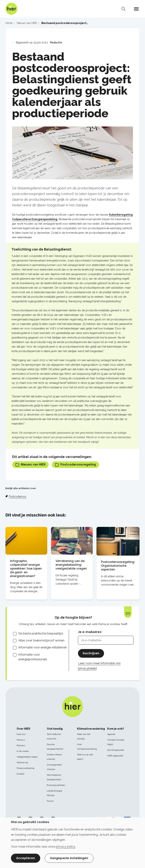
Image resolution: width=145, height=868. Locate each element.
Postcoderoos (18, 496)
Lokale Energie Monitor (54, 793)
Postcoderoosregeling (76, 465)
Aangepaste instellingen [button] (69, 858)
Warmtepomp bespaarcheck (54, 777)
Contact (20, 774)
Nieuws (21, 740)
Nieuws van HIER (30, 465)
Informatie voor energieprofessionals (33, 657)
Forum (50, 801)
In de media (23, 751)
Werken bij (22, 762)
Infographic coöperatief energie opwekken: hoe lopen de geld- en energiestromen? (26, 569)
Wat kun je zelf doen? (85, 757)
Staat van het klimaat (84, 736)
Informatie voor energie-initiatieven (43, 648)
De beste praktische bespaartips (41, 633)
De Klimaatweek (116, 750)
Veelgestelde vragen (27, 757)
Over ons (21, 734)
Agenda (111, 734)
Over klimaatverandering (87, 747)
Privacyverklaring (25, 768)
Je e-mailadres (90, 632)
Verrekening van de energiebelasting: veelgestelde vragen (71, 565)
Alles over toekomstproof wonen (41, 640)
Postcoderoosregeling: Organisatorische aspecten (118, 566)
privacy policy (66, 847)
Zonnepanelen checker (54, 767)
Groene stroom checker (54, 757)
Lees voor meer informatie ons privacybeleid (99, 666)
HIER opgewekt (115, 756)
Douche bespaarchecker (55, 747)
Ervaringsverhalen (56, 785)
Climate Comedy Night (116, 742)
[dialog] (72, 843)
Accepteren (26, 858)
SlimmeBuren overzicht (54, 736)
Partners (21, 745)
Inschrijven (91, 653)
